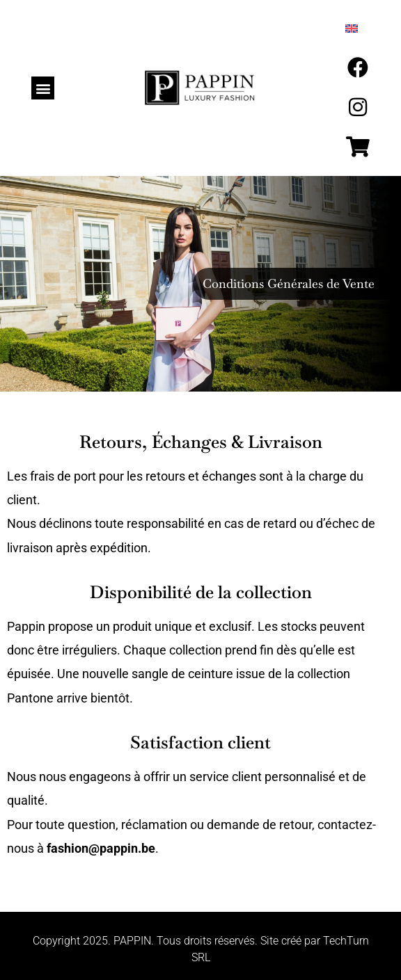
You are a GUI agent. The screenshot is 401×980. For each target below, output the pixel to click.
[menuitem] (352, 29)
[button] (43, 88)
